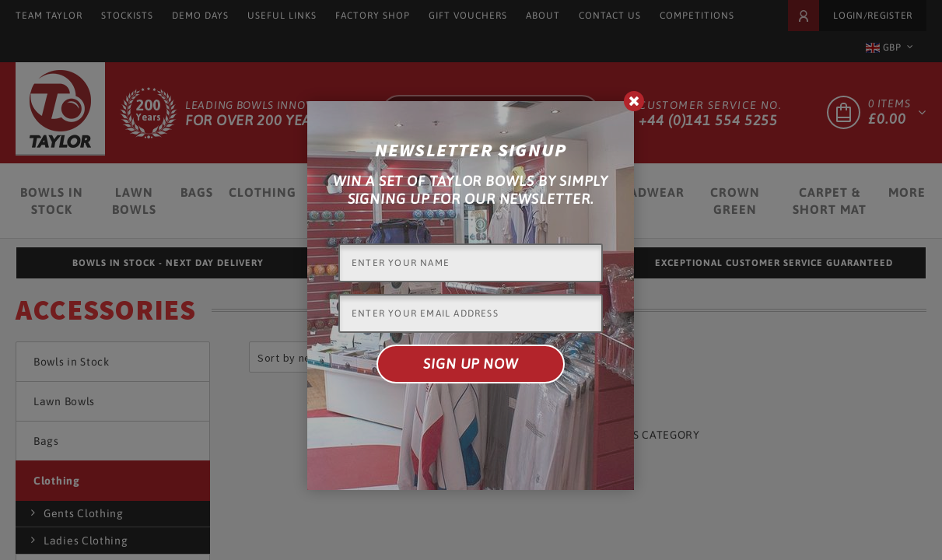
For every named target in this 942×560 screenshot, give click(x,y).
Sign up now (471, 364)
